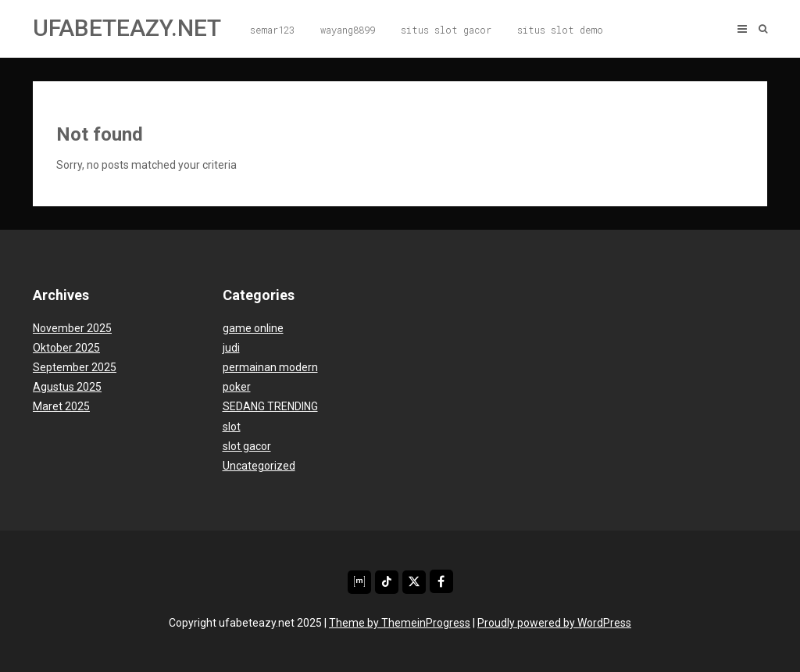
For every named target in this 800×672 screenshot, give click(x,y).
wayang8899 (348, 30)
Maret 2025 (61, 406)
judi (231, 348)
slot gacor (247, 446)
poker (237, 387)
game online (253, 328)
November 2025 (72, 328)
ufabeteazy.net (127, 28)
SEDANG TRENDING (270, 406)
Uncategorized (259, 466)
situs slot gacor (446, 30)
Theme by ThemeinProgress (400, 623)
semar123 (272, 30)
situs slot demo (560, 30)
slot (232, 427)
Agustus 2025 (67, 387)
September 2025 (75, 367)
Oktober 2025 (66, 348)
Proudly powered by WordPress (554, 623)
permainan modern (270, 367)
